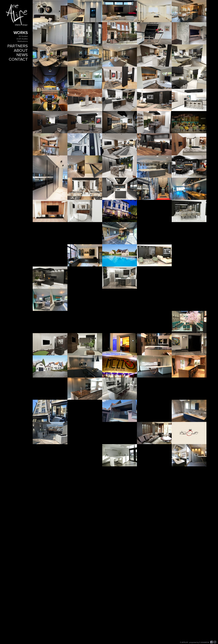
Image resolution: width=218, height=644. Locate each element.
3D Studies (23, 36)
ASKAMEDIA (205, 642)
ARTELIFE (185, 642)
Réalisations (23, 41)
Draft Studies (22, 39)
